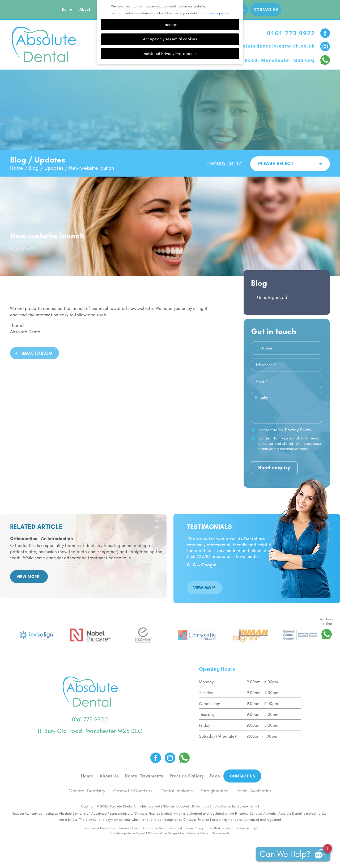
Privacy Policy (186, 833)
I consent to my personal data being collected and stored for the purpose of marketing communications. (289, 443)
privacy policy (218, 13)
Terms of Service (211, 833)
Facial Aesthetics (254, 791)
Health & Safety (219, 828)
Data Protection (153, 828)
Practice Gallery (186, 776)
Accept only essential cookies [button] (170, 39)
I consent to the (285, 430)
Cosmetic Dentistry (133, 791)
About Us (109, 776)
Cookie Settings (246, 828)
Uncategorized (272, 297)
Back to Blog (37, 353)
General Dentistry (87, 791)
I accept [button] (170, 25)
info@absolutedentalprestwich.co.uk (267, 46)
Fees (215, 776)
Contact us (266, 9)
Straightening (215, 791)
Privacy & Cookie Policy (186, 828)
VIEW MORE (28, 577)
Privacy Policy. (299, 430)
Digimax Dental (248, 806)
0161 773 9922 (291, 33)
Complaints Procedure (99, 828)
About (85, 9)
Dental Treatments (144, 776)
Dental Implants (177, 791)
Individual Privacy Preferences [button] (170, 54)
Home (67, 9)
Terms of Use (128, 828)
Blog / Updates (46, 168)
